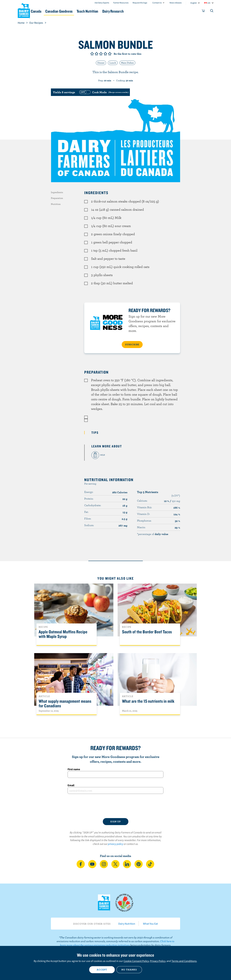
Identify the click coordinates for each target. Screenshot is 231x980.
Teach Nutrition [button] (117, 11)
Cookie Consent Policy (136, 961)
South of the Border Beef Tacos (147, 632)
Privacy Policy (158, 961)
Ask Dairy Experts (102, 3)
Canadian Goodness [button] (83, 11)
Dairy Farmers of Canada (24, 10)
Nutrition (56, 204)
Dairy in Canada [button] (50, 11)
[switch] (103, 92)
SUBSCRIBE (132, 344)
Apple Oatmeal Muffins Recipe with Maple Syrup (63, 634)
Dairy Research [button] (147, 11)
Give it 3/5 (101, 54)
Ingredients (57, 192)
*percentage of (153, 534)
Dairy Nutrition (127, 924)
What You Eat (150, 924)
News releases (176, 3)
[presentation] (116, 806)
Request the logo (140, 3)
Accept (102, 970)
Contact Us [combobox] (157, 3)
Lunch (113, 63)
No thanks (129, 970)
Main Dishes (127, 63)
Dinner (101, 63)
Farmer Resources (121, 3)
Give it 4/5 (105, 54)
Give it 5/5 (110, 54)
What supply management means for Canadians (65, 704)
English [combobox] (194, 3)
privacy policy (116, 844)
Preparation (57, 198)
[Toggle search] (212, 11)
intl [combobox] (209, 3)
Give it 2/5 (97, 54)
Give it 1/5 (92, 54)
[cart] (203, 11)
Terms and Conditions (184, 961)
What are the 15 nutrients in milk (148, 701)
